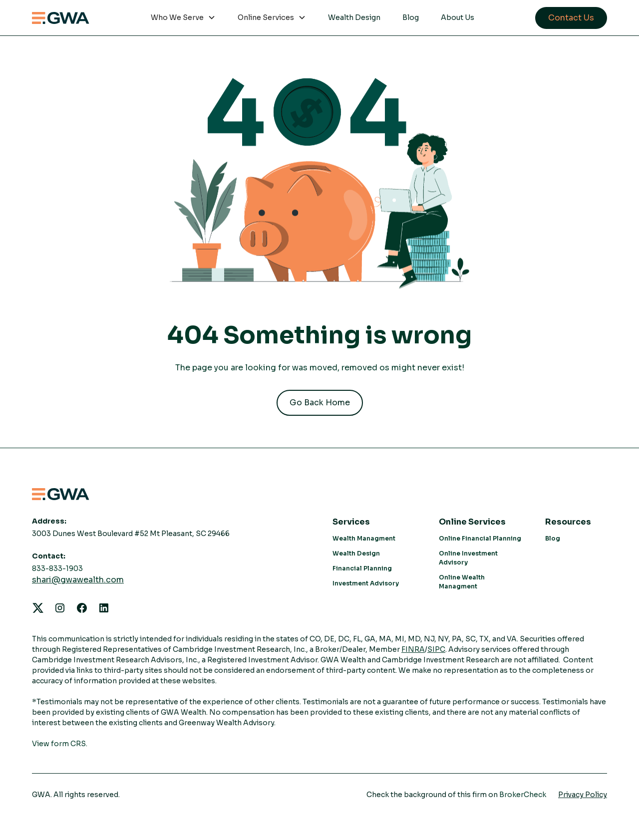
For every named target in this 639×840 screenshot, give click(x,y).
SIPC (436, 649)
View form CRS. (60, 744)
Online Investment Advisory (468, 558)
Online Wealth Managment (462, 582)
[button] (183, 18)
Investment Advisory (366, 583)
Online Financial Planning (480, 538)
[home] (61, 18)
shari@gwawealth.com (78, 580)
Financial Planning (362, 568)
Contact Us (571, 18)
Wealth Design (354, 17)
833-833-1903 (57, 568)
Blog (411, 17)
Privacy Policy (583, 795)
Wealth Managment (364, 538)
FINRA (413, 649)
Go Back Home (320, 403)
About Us (458, 17)
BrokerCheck (523, 795)
